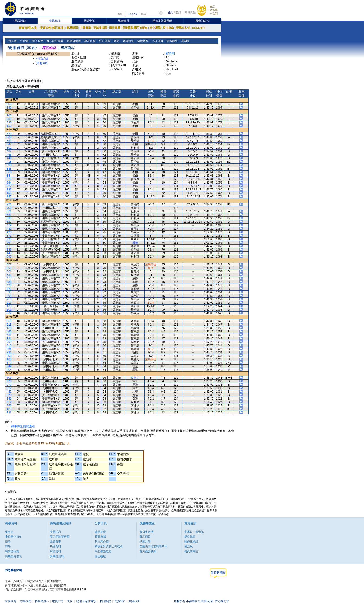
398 (9, 165)
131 (9, 413)
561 (9, 271)
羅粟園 (170, 53)
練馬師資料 (57, 556)
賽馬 (212, 7)
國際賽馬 (115, 28)
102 (9, 310)
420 (9, 285)
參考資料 (89, 41)
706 (9, 378)
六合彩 (214, 13)
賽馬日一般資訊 (194, 532)
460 (9, 332)
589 (9, 141)
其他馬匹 (42, 63)
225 (9, 123)
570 (9, 385)
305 (9, 116)
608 (9, 137)
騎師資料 (55, 551)
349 (9, 399)
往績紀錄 (42, 59)
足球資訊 (89, 21)
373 (9, 395)
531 (9, 275)
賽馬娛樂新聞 (148, 551)
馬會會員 (123, 21)
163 (9, 306)
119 (9, 363)
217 (9, 303)
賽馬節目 (145, 537)
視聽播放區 (100, 28)
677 (9, 264)
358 (9, 342)
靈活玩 (188, 546)
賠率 (8, 542)
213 (9, 246)
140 (9, 253)
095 (9, 257)
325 (9, 179)
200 (9, 356)
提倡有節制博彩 (86, 601)
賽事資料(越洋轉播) (52, 28)
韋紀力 (135, 378)
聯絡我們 (26, 601)
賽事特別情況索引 (23, 426)
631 (9, 215)
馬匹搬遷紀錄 (103, 551)
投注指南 (168, 28)
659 (9, 321)
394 (9, 339)
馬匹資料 (157, 41)
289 (9, 119)
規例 (70, 601)
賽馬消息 (55, 532)
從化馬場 (155, 28)
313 (9, 345)
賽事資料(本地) (28, 28)
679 (9, 134)
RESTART (198, 28)
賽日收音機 (146, 532)
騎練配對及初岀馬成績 (109, 546)
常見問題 (190, 13)
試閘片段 (145, 542)
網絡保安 (135, 601)
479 (9, 225)
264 (9, 183)
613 (9, 325)
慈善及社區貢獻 (162, 21)
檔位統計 (190, 537)
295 (9, 239)
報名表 (12, 41)
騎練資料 (142, 41)
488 (9, 328)
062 (9, 313)
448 (9, 158)
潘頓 (135, 243)
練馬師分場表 (55, 41)
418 (9, 162)
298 (9, 296)
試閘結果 (172, 41)
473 (9, 278)
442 (9, 229)
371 (9, 236)
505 (9, 104)
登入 (170, 13)
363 (9, 172)
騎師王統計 (191, 542)
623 (9, 381)
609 (9, 268)
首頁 (120, 14)
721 (9, 204)
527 (9, 222)
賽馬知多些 (183, 28)
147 (9, 197)
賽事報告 (128, 41)
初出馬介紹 (102, 542)
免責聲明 (120, 601)
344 (9, 176)
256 (9, 406)
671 (9, 211)
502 (9, 148)
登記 (178, 13)
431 (9, 335)
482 (9, 151)
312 (9, 402)
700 (9, 208)
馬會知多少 (202, 21)
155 (9, 193)
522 (9, 388)
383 (9, 169)
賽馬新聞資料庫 (60, 537)
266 (9, 349)
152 (9, 126)
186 (9, 250)
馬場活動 (20, 21)
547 (9, 144)
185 (9, 190)
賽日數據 (100, 537)
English (133, 14)
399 (9, 108)
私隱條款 (105, 601)
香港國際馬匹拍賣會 (135, 28)
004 (9, 370)
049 (9, 366)
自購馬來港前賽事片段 (153, 546)
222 (9, 186)
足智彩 (214, 10)
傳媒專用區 (191, 551)
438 (9, 282)
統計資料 (104, 41)
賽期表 (185, 41)
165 (9, 359)
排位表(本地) (13, 537)
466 (9, 155)
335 (9, 292)
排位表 (24, 41)
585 (9, 218)
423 (9, 232)
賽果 (116, 41)
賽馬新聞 (72, 28)
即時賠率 (37, 41)
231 (9, 352)
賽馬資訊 (55, 21)
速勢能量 (100, 532)
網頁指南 (58, 601)
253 (9, 299)
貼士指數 (100, 556)
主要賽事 (85, 28)
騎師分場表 (73, 41)
